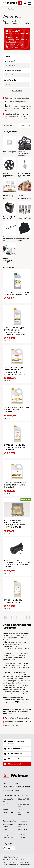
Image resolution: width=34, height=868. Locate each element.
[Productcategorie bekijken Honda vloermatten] (25, 231)
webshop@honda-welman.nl (17, 40)
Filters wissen (17, 91)
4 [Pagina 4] (13, 618)
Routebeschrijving (12, 790)
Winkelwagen (20, 2)
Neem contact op (13, 754)
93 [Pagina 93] (21, 618)
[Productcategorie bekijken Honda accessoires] (9, 168)
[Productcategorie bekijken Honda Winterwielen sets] (9, 253)
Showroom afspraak (14, 759)
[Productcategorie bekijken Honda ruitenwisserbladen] (9, 231)
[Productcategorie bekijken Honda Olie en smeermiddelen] (9, 189)
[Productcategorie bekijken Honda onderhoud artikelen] (25, 189)
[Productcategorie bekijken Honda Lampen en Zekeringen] (25, 168)
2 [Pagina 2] (8, 618)
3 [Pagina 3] (10, 618)
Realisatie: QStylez (25, 865)
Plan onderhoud (13, 764)
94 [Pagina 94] (25, 618)
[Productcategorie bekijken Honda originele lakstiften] (25, 210)
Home (5, 9)
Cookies (27, 863)
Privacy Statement (9, 863)
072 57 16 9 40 (11, 42)
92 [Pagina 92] (18, 618)
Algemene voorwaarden (10, 865)
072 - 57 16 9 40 (10, 783)
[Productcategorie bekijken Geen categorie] (9, 145)
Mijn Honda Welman (25, 3)
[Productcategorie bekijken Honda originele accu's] (9, 210)
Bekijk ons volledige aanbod (14, 742)
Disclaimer (20, 863)
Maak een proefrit (13, 749)
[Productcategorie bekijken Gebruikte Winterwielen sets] (25, 146)
